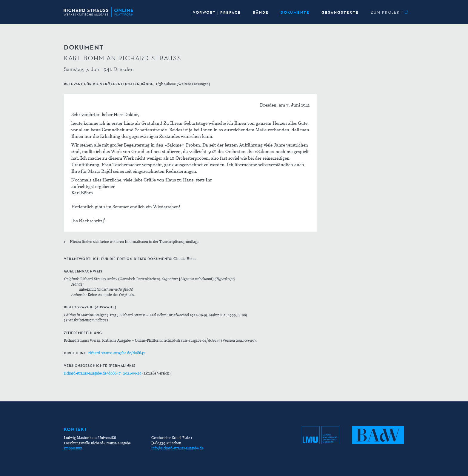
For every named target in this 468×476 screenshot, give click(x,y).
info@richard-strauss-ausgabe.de (177, 448)
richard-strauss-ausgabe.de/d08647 (117, 353)
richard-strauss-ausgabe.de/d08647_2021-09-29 (103, 373)
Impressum (73, 448)
